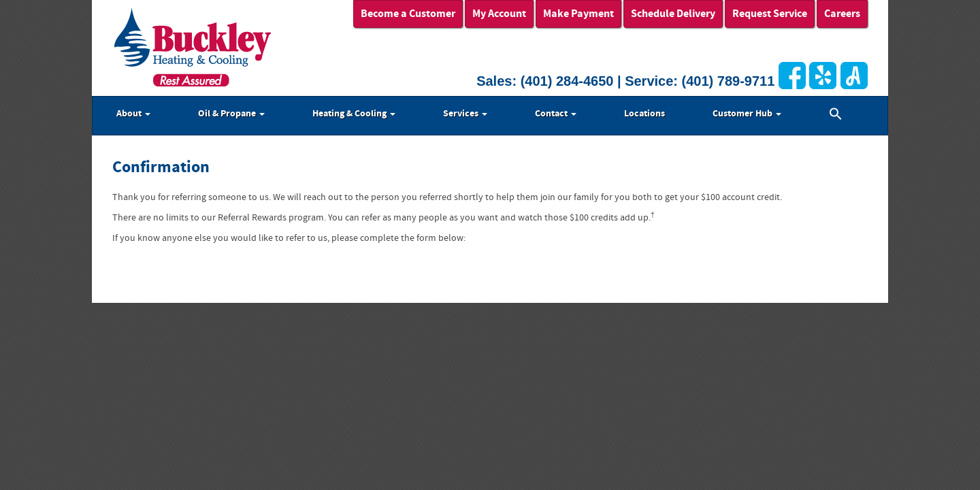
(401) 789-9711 (729, 81)
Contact (556, 114)
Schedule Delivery (673, 14)
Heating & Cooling (354, 114)
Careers (842, 14)
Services (465, 114)
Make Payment (578, 14)
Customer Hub (747, 114)
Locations (644, 114)
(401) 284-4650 (567, 81)
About (133, 114)
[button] (836, 116)
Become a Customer (408, 14)
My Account (499, 14)
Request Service (770, 14)
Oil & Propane (231, 114)
